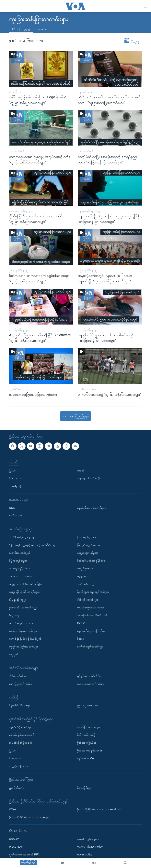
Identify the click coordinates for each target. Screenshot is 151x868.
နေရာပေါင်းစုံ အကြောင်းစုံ (91, 631)
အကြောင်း (42, 29)
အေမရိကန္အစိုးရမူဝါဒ (88, 839)
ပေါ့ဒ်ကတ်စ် (16, 515)
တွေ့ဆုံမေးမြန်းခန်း (19, 766)
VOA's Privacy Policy (90, 847)
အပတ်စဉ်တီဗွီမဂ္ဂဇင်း (20, 743)
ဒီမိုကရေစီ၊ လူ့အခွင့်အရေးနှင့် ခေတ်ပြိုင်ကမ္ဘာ (33, 545)
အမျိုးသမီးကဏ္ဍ (86, 584)
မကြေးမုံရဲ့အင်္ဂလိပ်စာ (20, 684)
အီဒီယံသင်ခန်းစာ (18, 676)
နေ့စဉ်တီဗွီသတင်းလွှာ (21, 727)
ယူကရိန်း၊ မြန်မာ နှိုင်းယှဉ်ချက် (25, 639)
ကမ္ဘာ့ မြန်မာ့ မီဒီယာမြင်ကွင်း (24, 592)
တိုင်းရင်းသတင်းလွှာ (88, 600)
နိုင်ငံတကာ (15, 478)
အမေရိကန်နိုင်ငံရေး (20, 568)
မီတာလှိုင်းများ (85, 788)
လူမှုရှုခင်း (14, 654)
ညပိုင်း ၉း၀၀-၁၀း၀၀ (88, 705)
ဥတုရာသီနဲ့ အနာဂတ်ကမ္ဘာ (23, 607)
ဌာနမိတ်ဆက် (16, 788)
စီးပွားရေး (14, 615)
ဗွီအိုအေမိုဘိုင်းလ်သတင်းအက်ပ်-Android (99, 809)
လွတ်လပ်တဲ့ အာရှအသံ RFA (24, 854)
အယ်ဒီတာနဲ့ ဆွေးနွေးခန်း (22, 537)
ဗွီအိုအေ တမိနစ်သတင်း (89, 750)
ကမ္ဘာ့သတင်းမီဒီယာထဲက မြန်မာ (26, 584)
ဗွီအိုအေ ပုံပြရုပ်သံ (87, 743)
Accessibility (85, 854)
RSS (12, 508)
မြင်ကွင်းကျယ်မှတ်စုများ (90, 545)
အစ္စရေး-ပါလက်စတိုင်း (89, 478)
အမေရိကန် (15, 486)
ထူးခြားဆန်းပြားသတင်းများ (23, 646)
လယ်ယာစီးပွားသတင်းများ (23, 631)
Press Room (17, 847)
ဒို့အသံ (81, 639)
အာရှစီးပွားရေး (85, 568)
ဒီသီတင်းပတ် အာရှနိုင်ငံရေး (92, 561)
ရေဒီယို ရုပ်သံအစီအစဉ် (22, 735)
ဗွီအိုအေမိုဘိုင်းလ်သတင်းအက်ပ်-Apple (29, 817)
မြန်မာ (12, 470)
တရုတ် (81, 470)
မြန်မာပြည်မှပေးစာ (87, 537)
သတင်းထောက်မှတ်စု (20, 576)
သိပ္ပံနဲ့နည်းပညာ (17, 600)
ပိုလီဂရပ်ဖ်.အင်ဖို (86, 735)
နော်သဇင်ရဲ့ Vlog (86, 758)
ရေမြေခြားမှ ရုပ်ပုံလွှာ (88, 727)
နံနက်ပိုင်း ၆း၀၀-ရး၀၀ (21, 705)
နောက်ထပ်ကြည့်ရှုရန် (76, 416)
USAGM (14, 839)
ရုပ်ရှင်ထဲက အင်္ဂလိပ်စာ (90, 676)
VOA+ (13, 809)
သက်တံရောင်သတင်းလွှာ (90, 646)
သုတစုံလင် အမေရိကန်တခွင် (92, 615)
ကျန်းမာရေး (84, 576)
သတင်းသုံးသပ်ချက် (20, 553)
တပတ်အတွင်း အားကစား (23, 623)
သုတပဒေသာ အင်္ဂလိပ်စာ (90, 684)
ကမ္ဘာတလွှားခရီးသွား (88, 553)
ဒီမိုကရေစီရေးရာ (18, 561)
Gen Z (81, 623)
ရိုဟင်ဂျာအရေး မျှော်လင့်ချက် (93, 592)
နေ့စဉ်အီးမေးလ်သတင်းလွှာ (91, 508)
